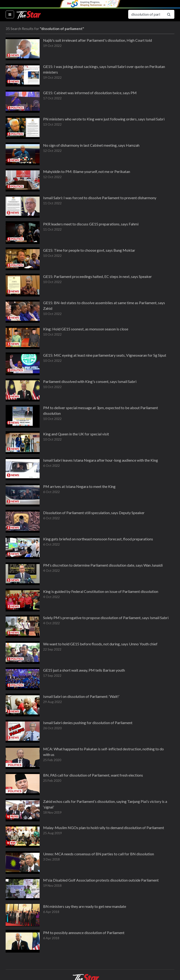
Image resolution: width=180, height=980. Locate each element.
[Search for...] (146, 14)
